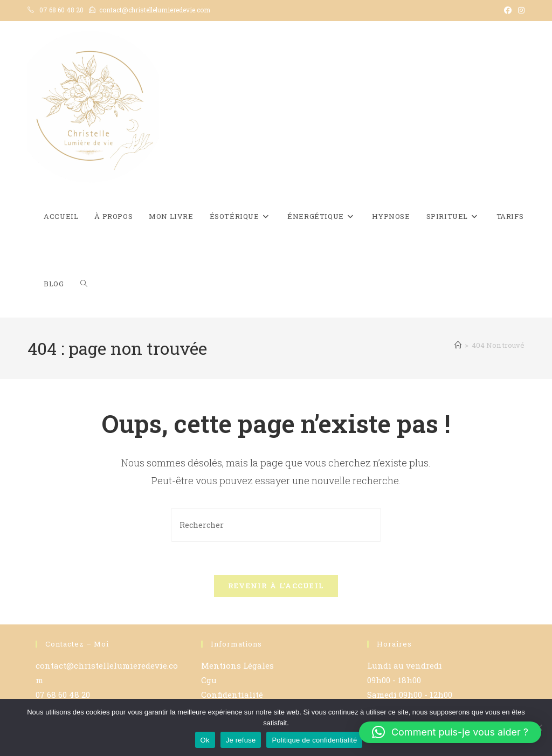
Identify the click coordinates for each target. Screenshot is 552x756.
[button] (450, 732)
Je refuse (241, 740)
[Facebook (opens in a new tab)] (508, 10)
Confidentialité (232, 695)
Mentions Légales (237, 665)
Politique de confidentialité (314, 740)
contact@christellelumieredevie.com (155, 10)
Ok (205, 740)
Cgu (209, 680)
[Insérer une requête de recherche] (276, 525)
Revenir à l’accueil (276, 586)
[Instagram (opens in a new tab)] (520, 10)
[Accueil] (458, 345)
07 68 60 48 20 (61, 10)
